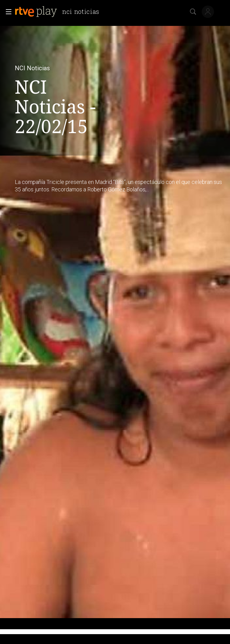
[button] (7, 12)
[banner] (59, 12)
